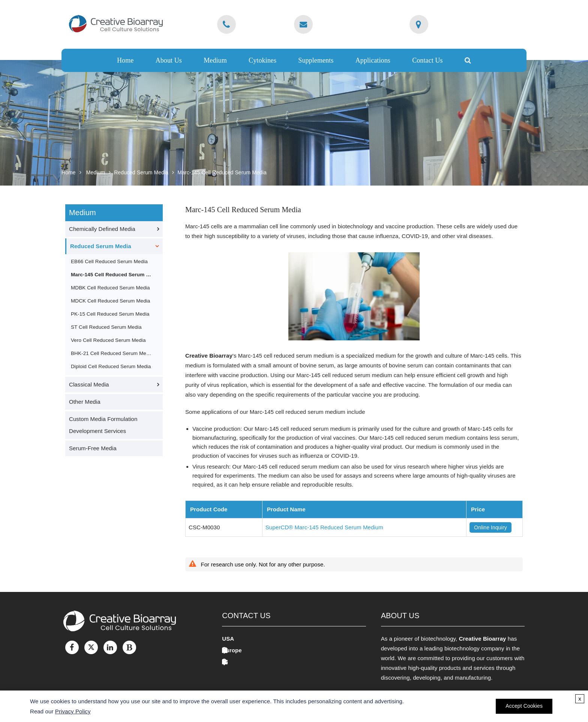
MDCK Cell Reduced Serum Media (110, 301)
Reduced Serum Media (141, 172)
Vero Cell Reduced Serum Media (108, 340)
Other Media (85, 402)
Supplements (316, 60)
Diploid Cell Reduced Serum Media (111, 366)
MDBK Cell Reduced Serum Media (110, 288)
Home (125, 60)
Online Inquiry (490, 527)
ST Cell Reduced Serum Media (106, 327)
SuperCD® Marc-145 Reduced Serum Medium (324, 527)
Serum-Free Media (93, 448)
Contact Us (427, 60)
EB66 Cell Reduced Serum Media (109, 261)
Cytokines (262, 60)
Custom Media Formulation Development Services (103, 425)
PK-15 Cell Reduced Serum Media (110, 314)
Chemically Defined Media (102, 229)
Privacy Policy (73, 711)
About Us (169, 60)
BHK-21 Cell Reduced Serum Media (112, 353)
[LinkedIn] (110, 647)
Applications (373, 60)
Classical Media (89, 384)
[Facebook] (72, 647)
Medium (215, 60)
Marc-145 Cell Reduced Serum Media (222, 172)
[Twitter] (91, 647)
